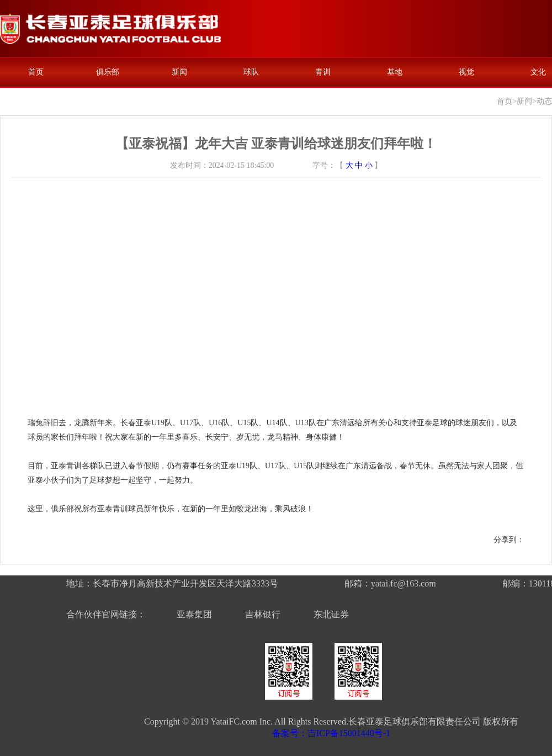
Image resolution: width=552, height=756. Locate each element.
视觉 (466, 72)
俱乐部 (108, 72)
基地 (395, 72)
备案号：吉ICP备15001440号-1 (331, 733)
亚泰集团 (194, 614)
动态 (544, 101)
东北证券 (331, 614)
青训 (323, 72)
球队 (251, 72)
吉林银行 (263, 614)
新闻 (179, 72)
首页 (36, 72)
